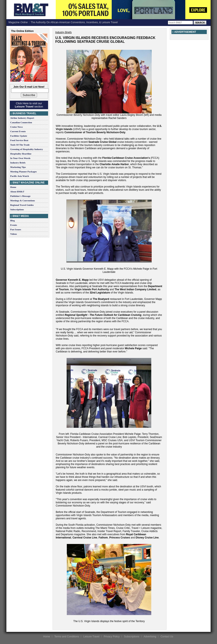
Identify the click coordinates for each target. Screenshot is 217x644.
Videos (14, 234)
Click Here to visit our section (29, 105)
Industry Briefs (18, 163)
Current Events (18, 131)
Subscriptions (17, 209)
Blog (12, 220)
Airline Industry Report (22, 118)
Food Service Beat (19, 140)
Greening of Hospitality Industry (27, 149)
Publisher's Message (20, 196)
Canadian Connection (21, 122)
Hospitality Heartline (21, 154)
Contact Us (167, 637)
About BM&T (17, 192)
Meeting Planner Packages (23, 172)
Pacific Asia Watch (20, 176)
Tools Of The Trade (20, 145)
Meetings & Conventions (23, 200)
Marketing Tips (18, 167)
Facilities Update (19, 136)
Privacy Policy (112, 637)
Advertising (150, 637)
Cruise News (16, 127)
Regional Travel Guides (22, 205)
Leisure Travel (91, 637)
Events (14, 225)
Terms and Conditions (67, 637)
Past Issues (16, 229)
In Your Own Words (20, 158)
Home (13, 187)
